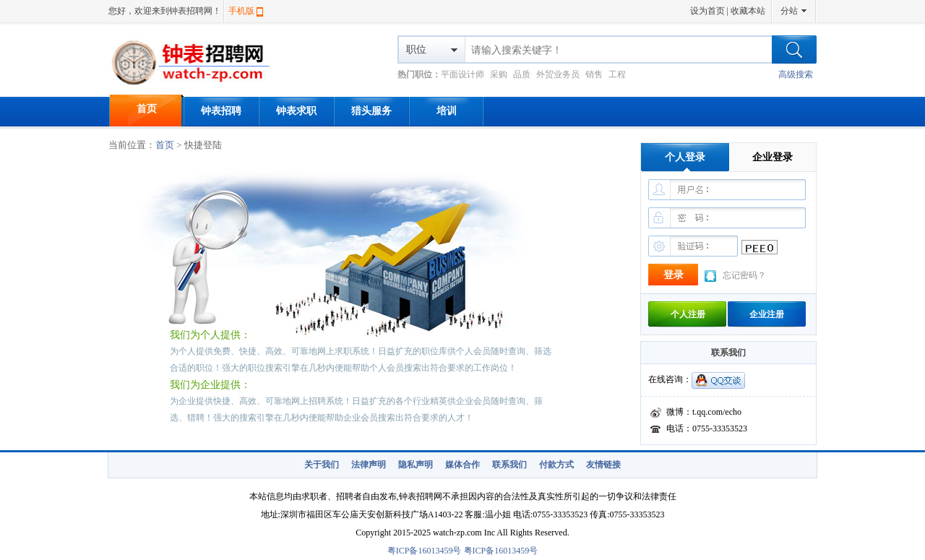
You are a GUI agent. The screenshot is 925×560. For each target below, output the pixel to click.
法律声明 (369, 465)
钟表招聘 (221, 111)
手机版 (241, 11)
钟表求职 (296, 111)
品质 (522, 74)
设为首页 (707, 11)
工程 (617, 74)
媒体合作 (462, 465)
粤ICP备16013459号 (425, 551)
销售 (594, 74)
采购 (499, 74)
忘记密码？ (744, 275)
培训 (447, 111)
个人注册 (688, 314)
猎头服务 (371, 111)
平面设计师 (462, 74)
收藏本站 (748, 11)
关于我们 (322, 465)
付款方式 (556, 465)
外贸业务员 (558, 74)
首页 (147, 109)
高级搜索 (796, 74)
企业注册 (767, 314)
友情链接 (603, 465)
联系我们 (509, 465)
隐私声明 (416, 465)
